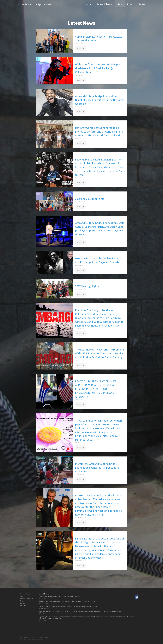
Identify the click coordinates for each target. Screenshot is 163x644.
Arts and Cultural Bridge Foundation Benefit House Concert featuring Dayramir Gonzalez (99, 100)
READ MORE (80, 48)
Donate (130, 4)
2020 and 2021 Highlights (90, 199)
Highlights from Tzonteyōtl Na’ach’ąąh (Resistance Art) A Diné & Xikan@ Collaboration (98, 68)
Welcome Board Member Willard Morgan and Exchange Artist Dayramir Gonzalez (98, 260)
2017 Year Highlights (87, 286)
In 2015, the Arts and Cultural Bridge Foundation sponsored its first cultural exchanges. (97, 468)
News (120, 4)
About (89, 4)
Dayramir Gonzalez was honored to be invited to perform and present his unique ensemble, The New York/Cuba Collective (99, 132)
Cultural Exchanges (105, 4)
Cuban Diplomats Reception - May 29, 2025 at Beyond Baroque (99, 39)
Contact (142, 4)
